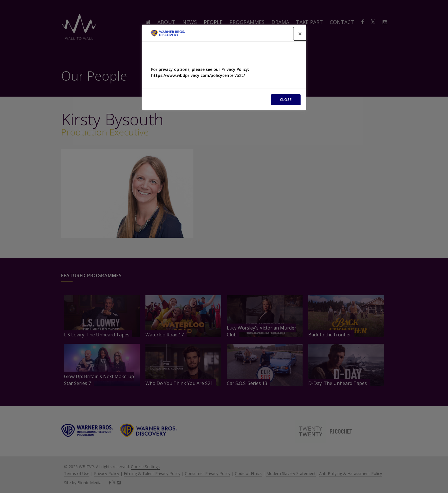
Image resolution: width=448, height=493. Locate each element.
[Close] (300, 34)
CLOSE (286, 100)
